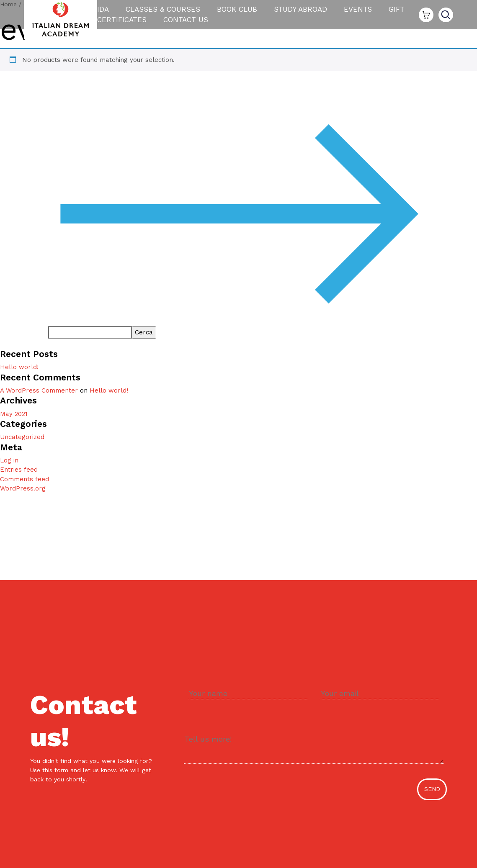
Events (358, 11)
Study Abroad (300, 11)
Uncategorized (22, 437)
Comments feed (24, 479)
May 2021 (14, 414)
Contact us (186, 22)
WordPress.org (23, 488)
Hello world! (19, 367)
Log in (9, 460)
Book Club (237, 11)
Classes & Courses (163, 11)
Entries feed (19, 470)
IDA (103, 11)
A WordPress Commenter (39, 390)
